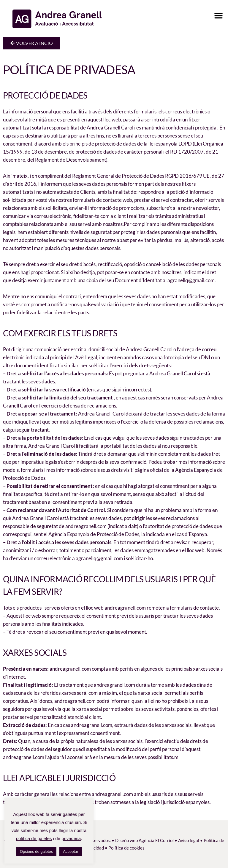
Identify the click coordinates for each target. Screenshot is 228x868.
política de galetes (34, 838)
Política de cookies (126, 848)
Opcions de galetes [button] (36, 851)
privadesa (71, 838)
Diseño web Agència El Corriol (144, 840)
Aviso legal (189, 840)
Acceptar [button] (71, 851)
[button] (218, 16)
